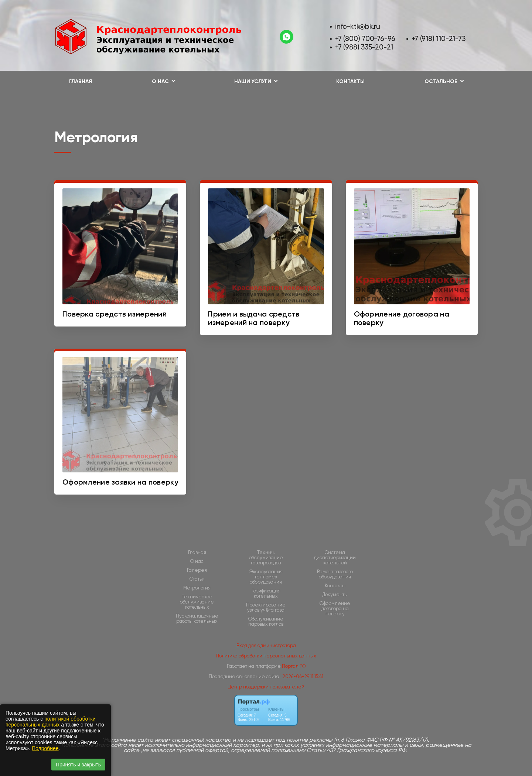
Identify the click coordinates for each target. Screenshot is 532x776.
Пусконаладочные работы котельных (197, 619)
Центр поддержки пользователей (266, 687)
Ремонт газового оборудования (335, 574)
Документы (335, 595)
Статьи (197, 579)
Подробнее (45, 748)
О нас (197, 561)
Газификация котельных (266, 594)
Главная (81, 81)
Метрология (197, 588)
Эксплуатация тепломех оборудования (266, 577)
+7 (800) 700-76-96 (365, 39)
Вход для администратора (266, 645)
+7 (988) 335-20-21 (364, 47)
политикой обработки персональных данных (50, 722)
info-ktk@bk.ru (358, 26)
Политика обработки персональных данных (266, 656)
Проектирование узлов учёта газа (266, 608)
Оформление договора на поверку (335, 609)
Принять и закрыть (78, 765)
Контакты (350, 81)
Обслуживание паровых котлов (266, 622)
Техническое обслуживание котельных (197, 602)
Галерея (197, 570)
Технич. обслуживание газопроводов (266, 558)
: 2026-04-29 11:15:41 (302, 676)
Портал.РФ (294, 666)
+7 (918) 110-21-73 (438, 39)
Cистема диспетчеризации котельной (335, 558)
